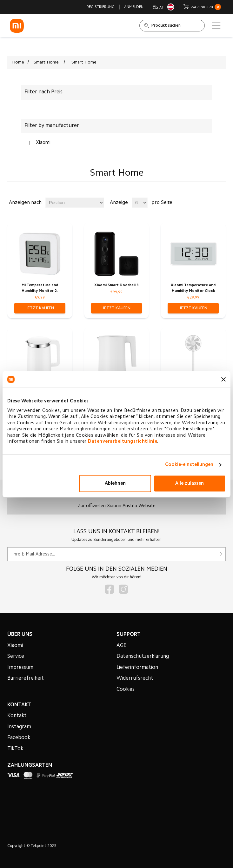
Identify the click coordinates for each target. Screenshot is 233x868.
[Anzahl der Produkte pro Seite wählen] (140, 203)
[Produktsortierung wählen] (75, 203)
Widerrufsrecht (135, 678)
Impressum (20, 668)
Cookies (126, 690)
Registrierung (101, 7)
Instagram (19, 727)
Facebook (19, 738)
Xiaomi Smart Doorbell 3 (117, 285)
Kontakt (17, 716)
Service (16, 656)
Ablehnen (115, 484)
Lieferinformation (137, 668)
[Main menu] (216, 26)
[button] (40, 308)
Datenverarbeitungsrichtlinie (123, 442)
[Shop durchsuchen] (172, 26)
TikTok (15, 749)
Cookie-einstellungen (189, 465)
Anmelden (134, 7)
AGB (122, 646)
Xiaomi (43, 143)
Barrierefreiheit (26, 678)
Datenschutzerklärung (143, 656)
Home (18, 63)
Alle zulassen (190, 484)
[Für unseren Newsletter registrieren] (117, 554)
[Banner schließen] (223, 379)
